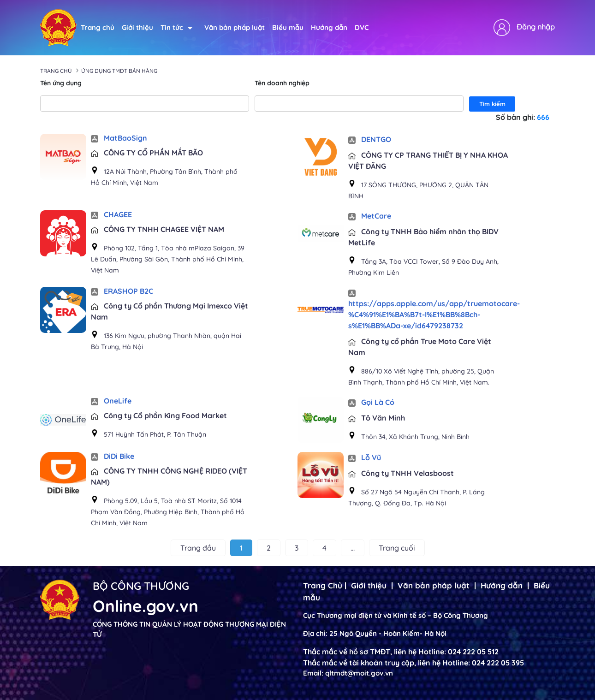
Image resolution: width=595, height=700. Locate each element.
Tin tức (176, 27)
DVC (362, 27)
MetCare (370, 216)
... (353, 548)
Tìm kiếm (492, 104)
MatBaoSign (119, 138)
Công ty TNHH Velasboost (401, 473)
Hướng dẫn (329, 27)
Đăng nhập (536, 27)
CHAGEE (111, 214)
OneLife (111, 401)
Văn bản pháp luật (235, 27)
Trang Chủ (323, 585)
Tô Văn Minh (377, 418)
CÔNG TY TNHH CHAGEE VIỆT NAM (158, 229)
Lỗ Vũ (365, 457)
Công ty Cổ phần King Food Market (159, 415)
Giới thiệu (137, 27)
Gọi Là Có (371, 402)
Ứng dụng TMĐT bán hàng (119, 71)
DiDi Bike (113, 456)
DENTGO (370, 139)
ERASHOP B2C (122, 291)
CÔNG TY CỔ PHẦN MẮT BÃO (147, 153)
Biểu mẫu (288, 27)
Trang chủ (98, 27)
